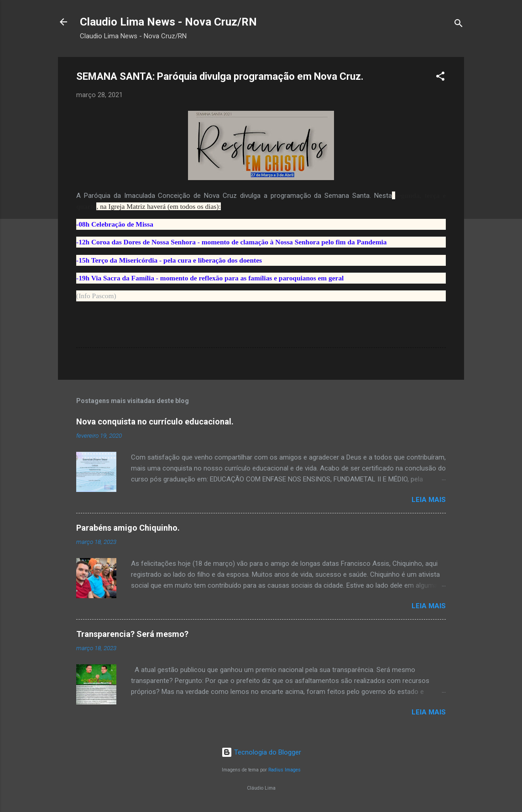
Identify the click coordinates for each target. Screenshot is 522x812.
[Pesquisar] (459, 25)
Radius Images (284, 770)
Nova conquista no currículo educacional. (155, 422)
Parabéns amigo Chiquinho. (128, 528)
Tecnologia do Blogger (261, 752)
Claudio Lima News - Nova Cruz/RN (168, 22)
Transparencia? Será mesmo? (132, 634)
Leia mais (429, 500)
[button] (440, 78)
